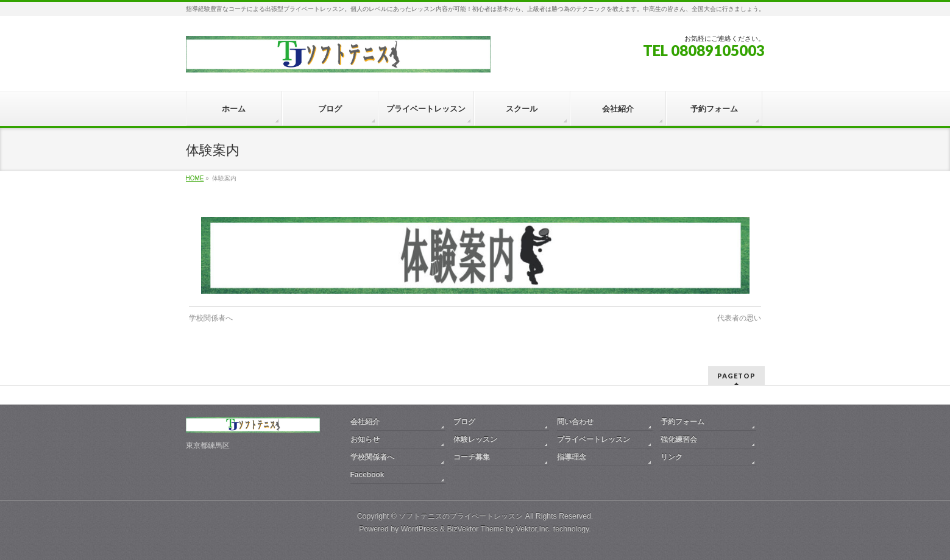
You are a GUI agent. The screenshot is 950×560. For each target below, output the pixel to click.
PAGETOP (736, 376)
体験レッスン (475, 439)
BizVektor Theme (475, 529)
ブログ (464, 422)
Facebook (367, 475)
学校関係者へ (211, 318)
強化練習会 (679, 439)
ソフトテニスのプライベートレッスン (461, 516)
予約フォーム (682, 422)
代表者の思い (739, 318)
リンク (672, 457)
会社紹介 (365, 422)
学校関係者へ (372, 457)
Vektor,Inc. (534, 529)
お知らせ (365, 439)
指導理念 (572, 457)
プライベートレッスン (594, 439)
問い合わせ (575, 422)
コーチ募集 (472, 457)
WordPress (420, 529)
